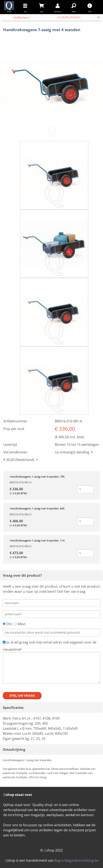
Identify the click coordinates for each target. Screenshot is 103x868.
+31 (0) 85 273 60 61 (69, 17)
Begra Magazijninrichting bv (76, 860)
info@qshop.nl (21, 17)
